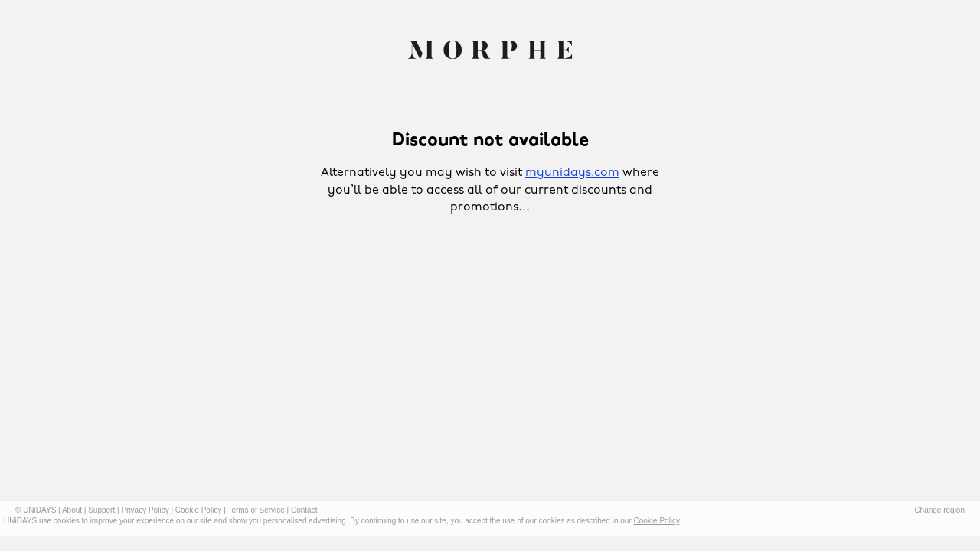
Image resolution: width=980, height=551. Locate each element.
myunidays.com (572, 173)
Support (101, 510)
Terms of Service (256, 510)
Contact (304, 510)
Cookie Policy (199, 510)
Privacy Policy (145, 510)
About (72, 510)
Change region (939, 510)
